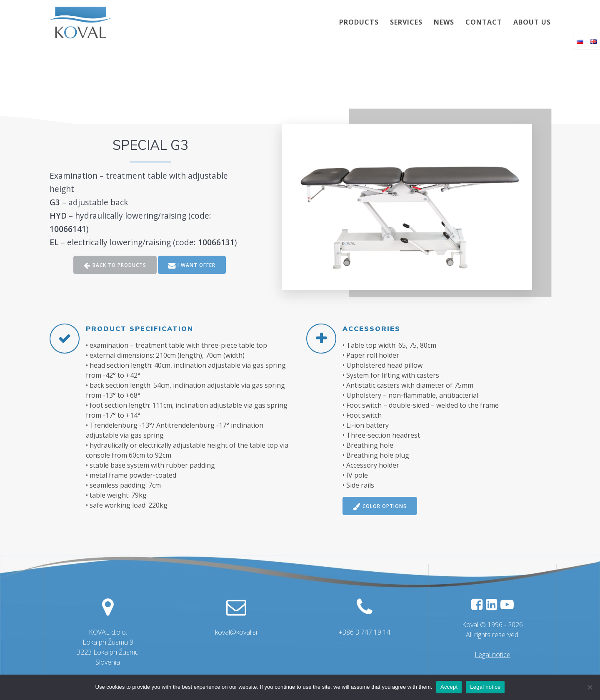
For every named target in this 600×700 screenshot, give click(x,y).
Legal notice (492, 655)
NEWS (444, 22)
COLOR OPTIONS (381, 507)
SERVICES (406, 22)
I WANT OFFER (193, 265)
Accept (449, 687)
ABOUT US (532, 22)
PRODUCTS (359, 22)
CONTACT (484, 22)
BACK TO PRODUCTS (114, 265)
